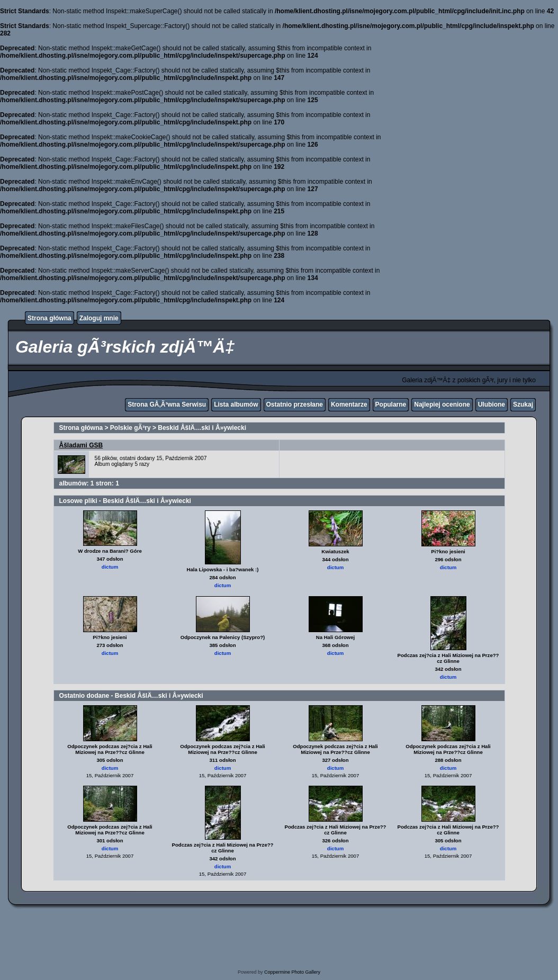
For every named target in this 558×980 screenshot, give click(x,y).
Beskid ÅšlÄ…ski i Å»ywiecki (202, 428)
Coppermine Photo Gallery (292, 972)
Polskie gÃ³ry (130, 428)
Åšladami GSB (81, 445)
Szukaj (523, 404)
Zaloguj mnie (99, 318)
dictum (110, 567)
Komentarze (349, 404)
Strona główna (49, 318)
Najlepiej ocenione (442, 404)
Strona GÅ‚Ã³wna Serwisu (167, 404)
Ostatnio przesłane (295, 404)
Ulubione (492, 404)
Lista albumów (236, 404)
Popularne (391, 404)
